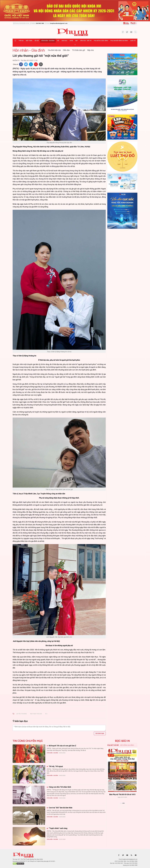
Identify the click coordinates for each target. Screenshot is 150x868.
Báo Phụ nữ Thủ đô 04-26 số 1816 (122, 794)
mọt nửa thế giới (36, 714)
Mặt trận (29, 41)
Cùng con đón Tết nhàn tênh (60, 787)
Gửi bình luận (100, 733)
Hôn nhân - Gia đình (48, 41)
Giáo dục (64, 41)
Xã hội (37, 41)
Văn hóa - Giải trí (86, 41)
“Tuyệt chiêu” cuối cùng (58, 828)
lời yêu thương (22, 714)
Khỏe (71, 41)
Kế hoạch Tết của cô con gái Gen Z (62, 746)
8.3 (46, 714)
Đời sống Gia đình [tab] (127, 745)
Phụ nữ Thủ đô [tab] (113, 745)
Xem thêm (122, 807)
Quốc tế (133, 41)
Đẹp (77, 41)
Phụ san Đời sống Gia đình (119, 41)
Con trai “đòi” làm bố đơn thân (60, 808)
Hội (58, 41)
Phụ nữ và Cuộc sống (101, 41)
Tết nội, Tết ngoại (56, 766)
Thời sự (21, 41)
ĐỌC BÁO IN (122, 741)
